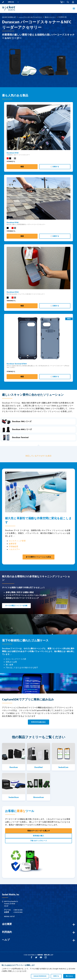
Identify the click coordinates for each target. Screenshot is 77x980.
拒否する (56, 976)
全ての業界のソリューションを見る (38, 557)
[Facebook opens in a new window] (32, 958)
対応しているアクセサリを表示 (39, 456)
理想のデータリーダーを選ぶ (38, 831)
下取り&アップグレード (38, 841)
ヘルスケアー (14, 549)
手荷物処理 (13, 547)
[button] (68, 2)
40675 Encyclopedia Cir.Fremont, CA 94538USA (11, 904)
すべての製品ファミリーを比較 (16, 606)
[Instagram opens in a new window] (46, 958)
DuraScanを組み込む (38, 722)
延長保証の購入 (38, 836)
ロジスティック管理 (17, 541)
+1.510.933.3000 (18, 912)
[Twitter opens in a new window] (36, 958)
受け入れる (69, 976)
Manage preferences (40, 976)
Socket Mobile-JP (9, 17)
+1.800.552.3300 (18, 910)
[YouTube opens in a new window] (41, 958)
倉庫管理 (13, 544)
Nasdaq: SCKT (9, 916)
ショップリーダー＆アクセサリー (30, 17)
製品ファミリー (50, 17)
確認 (22, 167)
